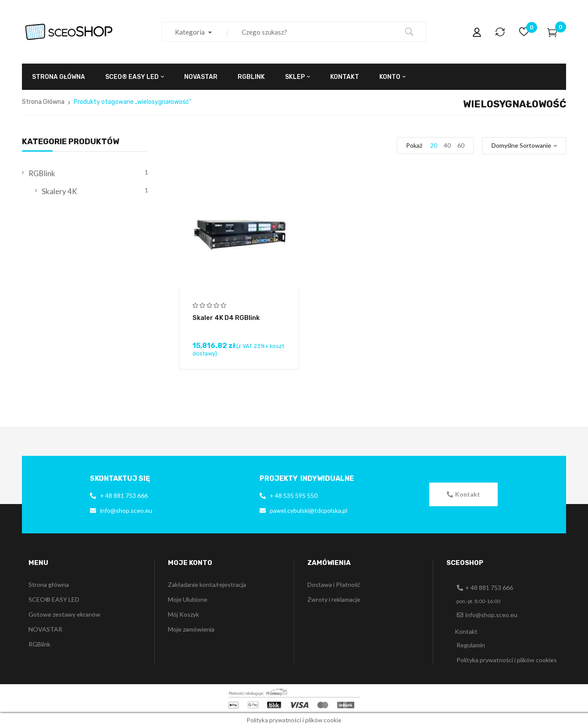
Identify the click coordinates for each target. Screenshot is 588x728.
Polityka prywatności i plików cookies (507, 660)
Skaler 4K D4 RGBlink (226, 318)
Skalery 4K (59, 191)
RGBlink (42, 173)
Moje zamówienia (191, 629)
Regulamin (471, 645)
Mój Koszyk (184, 614)
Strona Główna (43, 102)
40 (447, 145)
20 (434, 145)
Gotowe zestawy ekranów (64, 614)
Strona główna (49, 584)
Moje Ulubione (188, 599)
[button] (463, 494)
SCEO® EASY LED (54, 599)
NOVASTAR (45, 629)
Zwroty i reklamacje (334, 599)
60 (461, 145)
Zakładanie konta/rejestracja (207, 584)
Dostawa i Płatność (334, 584)
